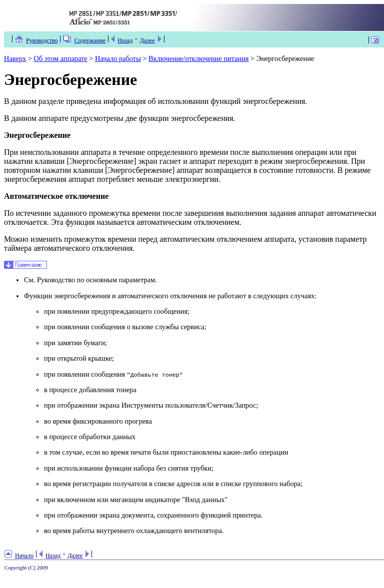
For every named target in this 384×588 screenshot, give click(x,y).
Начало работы (118, 58)
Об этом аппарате (61, 58)
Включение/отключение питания (198, 58)
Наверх (15, 58)
